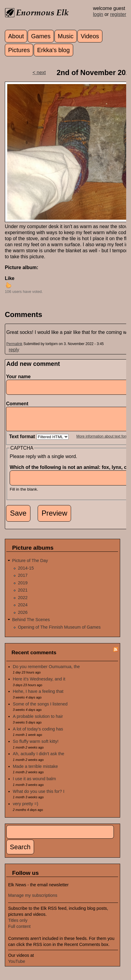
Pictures (19, 50)
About (16, 36)
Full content (19, 931)
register (118, 14)
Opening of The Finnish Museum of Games (59, 632)
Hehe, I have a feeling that (38, 696)
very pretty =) (26, 808)
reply (14, 350)
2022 (23, 602)
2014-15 (26, 573)
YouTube (17, 966)
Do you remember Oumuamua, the (46, 671)
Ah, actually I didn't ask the (39, 758)
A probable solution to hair (38, 721)
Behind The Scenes (31, 624)
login (98, 14)
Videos (90, 36)
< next (39, 72)
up (8, 285)
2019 (23, 587)
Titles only (18, 925)
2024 (23, 609)
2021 (23, 595)
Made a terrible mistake (36, 771)
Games (41, 36)
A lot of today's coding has (38, 733)
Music (66, 36)
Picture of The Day (30, 565)
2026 (23, 617)
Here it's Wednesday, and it (39, 683)
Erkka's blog (53, 50)
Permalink (14, 344)
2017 (23, 580)
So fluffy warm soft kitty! (36, 746)
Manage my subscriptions (33, 900)
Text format (23, 441)
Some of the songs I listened (40, 708)
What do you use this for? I (39, 796)
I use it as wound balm (34, 783)
